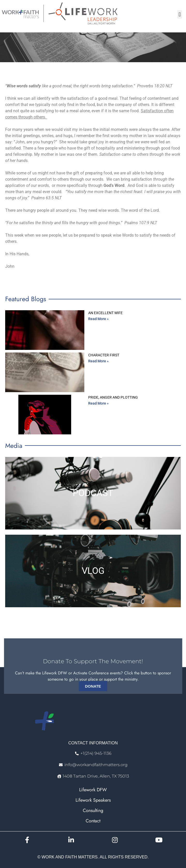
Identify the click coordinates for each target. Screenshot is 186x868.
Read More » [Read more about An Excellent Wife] (98, 319)
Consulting (93, 810)
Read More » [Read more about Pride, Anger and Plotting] (98, 403)
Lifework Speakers (93, 800)
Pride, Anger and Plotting (113, 397)
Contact (93, 821)
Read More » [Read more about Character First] (98, 361)
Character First (104, 355)
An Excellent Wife (105, 313)
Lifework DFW (93, 790)
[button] (180, 14)
